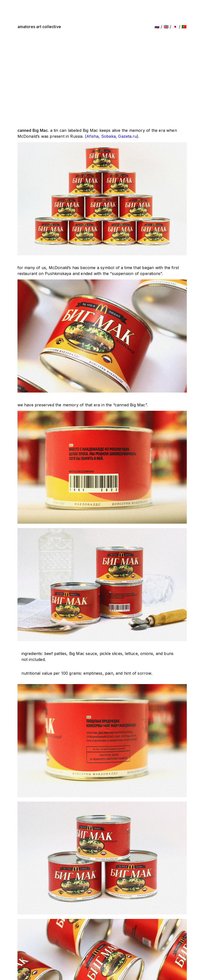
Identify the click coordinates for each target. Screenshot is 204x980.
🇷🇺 (157, 27)
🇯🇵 (175, 27)
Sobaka (108, 136)
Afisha (92, 136)
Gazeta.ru (127, 136)
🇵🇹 (184, 27)
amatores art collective (39, 27)
